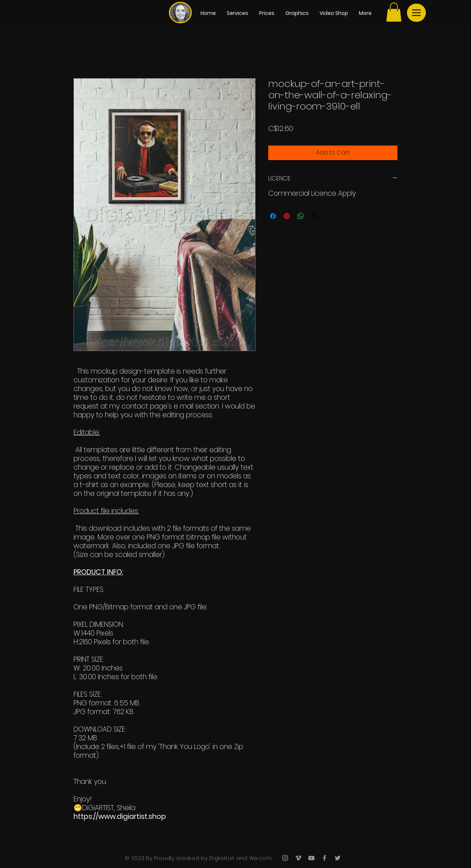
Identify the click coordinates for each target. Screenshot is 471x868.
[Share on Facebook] (273, 216)
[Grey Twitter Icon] (338, 858)
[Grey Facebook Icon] (324, 858)
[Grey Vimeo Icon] (298, 858)
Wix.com (260, 858)
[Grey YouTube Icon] (311, 858)
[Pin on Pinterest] (287, 216)
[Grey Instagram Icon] (285, 858)
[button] (394, 12)
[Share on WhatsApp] (301, 216)
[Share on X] (314, 216)
